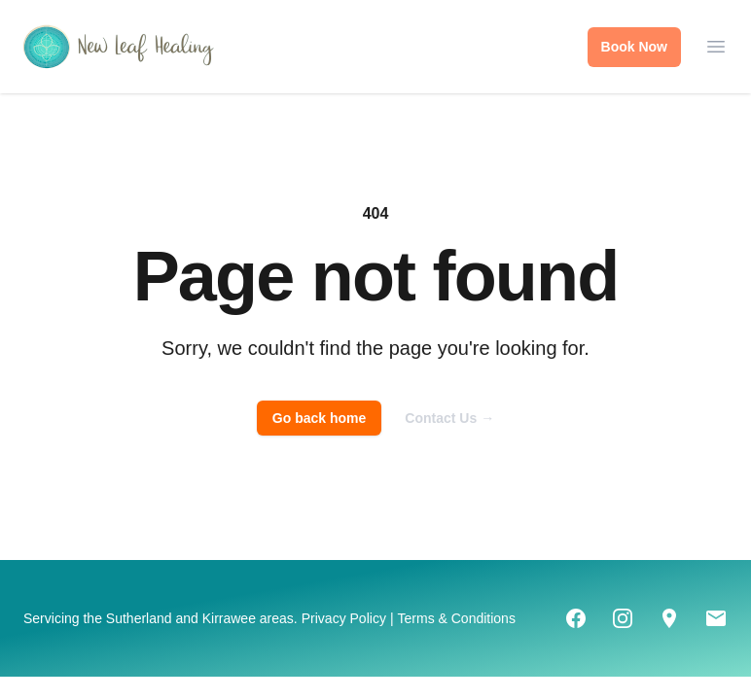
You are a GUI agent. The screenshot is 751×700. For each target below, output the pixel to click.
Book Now (634, 47)
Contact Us (449, 418)
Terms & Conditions (457, 618)
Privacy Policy (344, 618)
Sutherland (139, 618)
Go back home (319, 418)
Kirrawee (229, 618)
